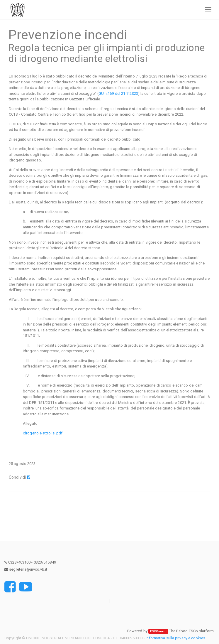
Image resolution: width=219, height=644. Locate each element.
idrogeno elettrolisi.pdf (43, 433)
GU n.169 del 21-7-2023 (118, 93)
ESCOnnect (158, 631)
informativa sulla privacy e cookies (175, 638)
